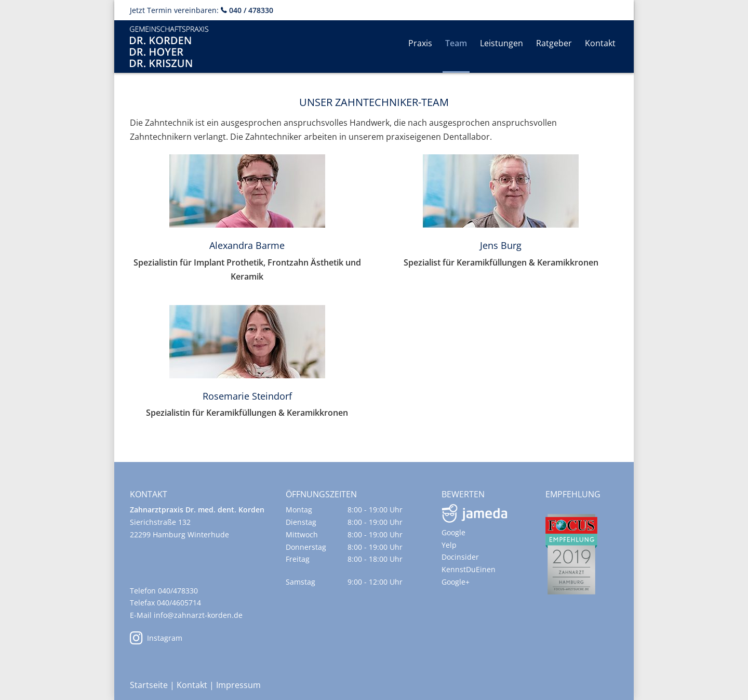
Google (453, 532)
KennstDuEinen (469, 569)
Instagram (156, 638)
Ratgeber (554, 43)
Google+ (456, 582)
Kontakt (600, 43)
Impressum (238, 685)
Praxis (420, 43)
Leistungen (502, 43)
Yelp (449, 545)
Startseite (149, 685)
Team (456, 43)
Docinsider (460, 557)
